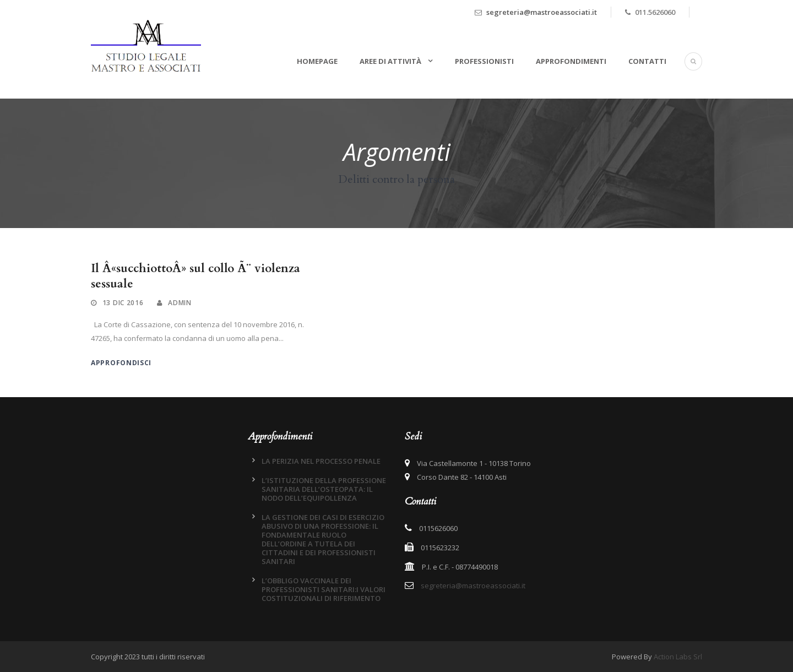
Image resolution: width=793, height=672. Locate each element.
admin (180, 303)
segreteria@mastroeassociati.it (542, 12)
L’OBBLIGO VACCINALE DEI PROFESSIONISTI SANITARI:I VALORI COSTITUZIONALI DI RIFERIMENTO (324, 589)
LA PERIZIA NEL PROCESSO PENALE (321, 461)
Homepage (317, 61)
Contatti (647, 61)
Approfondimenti (571, 61)
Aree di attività (391, 61)
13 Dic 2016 (123, 303)
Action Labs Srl (678, 657)
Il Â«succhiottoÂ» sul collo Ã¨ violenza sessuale (195, 276)
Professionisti (484, 61)
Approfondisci (121, 363)
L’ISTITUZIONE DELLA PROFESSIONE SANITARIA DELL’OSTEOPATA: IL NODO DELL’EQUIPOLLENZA (324, 489)
